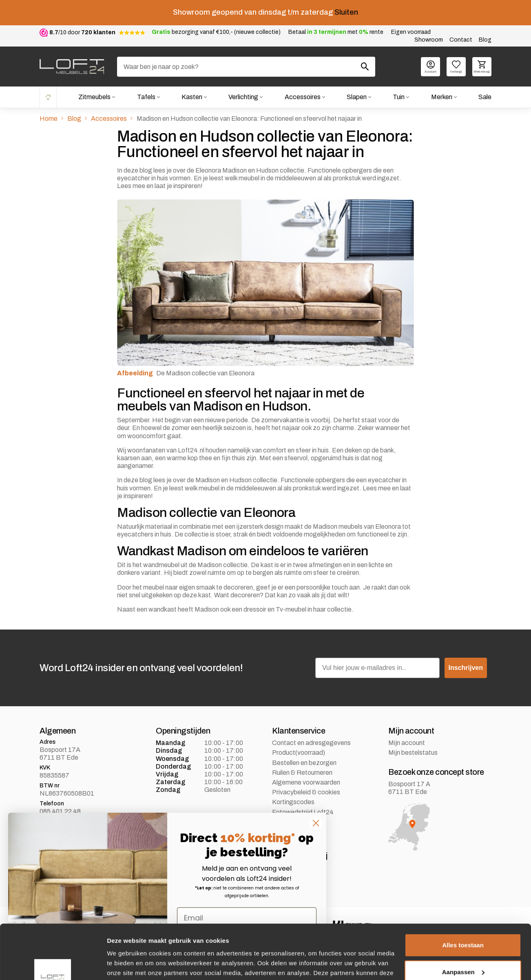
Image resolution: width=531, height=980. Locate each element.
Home (48, 97)
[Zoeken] (246, 67)
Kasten (192, 97)
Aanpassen (463, 921)
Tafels (146, 97)
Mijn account (407, 743)
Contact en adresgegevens (311, 743)
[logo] (72, 67)
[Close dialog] (316, 823)
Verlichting (243, 97)
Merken (442, 97)
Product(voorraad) (299, 753)
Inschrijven (466, 668)
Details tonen (126, 964)
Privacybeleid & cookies (306, 792)
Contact (461, 40)
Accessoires (303, 97)
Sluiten (346, 12)
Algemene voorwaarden (306, 782)
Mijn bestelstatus (413, 753)
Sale (485, 97)
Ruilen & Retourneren (302, 773)
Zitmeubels (94, 97)
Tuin (399, 97)
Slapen (357, 97)
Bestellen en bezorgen (304, 763)
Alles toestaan (463, 894)
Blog (485, 40)
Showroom (429, 40)
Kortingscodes (293, 802)
